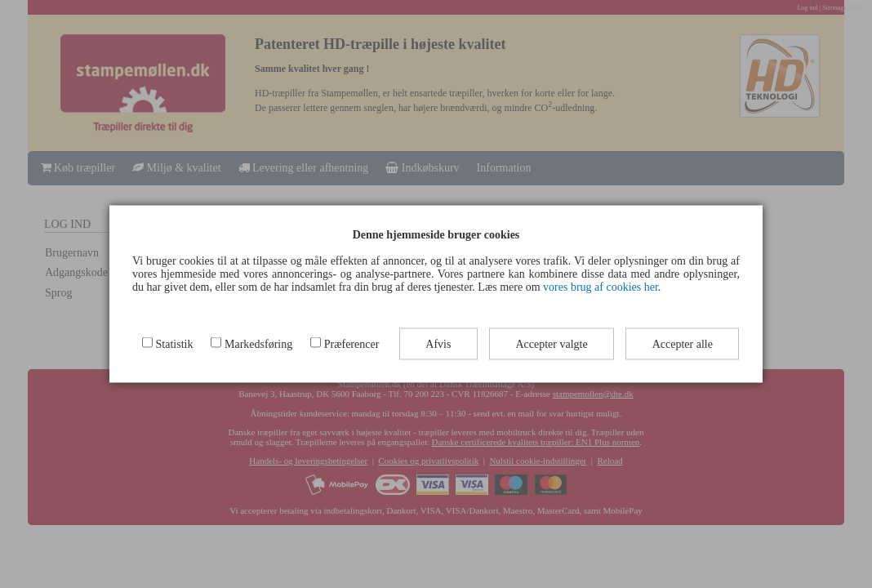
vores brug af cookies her (601, 287)
